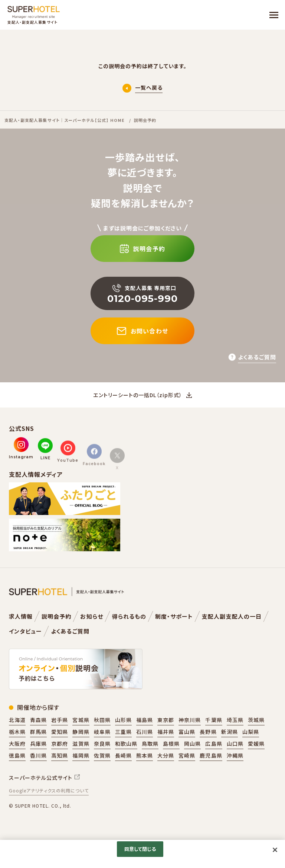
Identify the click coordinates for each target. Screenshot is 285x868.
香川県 (38, 755)
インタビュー (25, 631)
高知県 (60, 755)
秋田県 (102, 720)
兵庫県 (38, 744)
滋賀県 (81, 744)
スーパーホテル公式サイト (41, 778)
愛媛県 (256, 744)
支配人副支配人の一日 (232, 616)
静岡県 (81, 732)
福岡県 (81, 755)
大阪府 (17, 744)
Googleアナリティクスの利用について (49, 790)
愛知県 (60, 732)
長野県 (208, 732)
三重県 (123, 732)
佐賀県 (102, 755)
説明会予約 (56, 616)
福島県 (145, 720)
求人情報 (21, 616)
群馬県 (38, 732)
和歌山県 (126, 744)
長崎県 (123, 755)
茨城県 (256, 720)
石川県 (145, 732)
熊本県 (145, 755)
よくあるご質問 (70, 631)
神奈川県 (190, 720)
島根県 (171, 744)
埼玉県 (235, 720)
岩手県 (60, 720)
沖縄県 (235, 755)
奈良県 (102, 744)
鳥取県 (150, 744)
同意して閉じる (140, 849)
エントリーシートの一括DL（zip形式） (138, 395)
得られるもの (129, 616)
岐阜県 (102, 732)
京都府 (60, 744)
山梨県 (251, 732)
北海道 (17, 720)
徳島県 (17, 755)
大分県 (166, 755)
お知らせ (91, 616)
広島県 (214, 744)
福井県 (166, 732)
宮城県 (81, 720)
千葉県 (214, 720)
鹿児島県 (211, 755)
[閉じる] (275, 850)
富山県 (187, 732)
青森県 (38, 720)
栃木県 (17, 732)
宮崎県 (187, 755)
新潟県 (230, 732)
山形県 (123, 720)
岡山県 (192, 744)
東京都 (166, 720)
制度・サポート (174, 616)
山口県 (235, 744)
